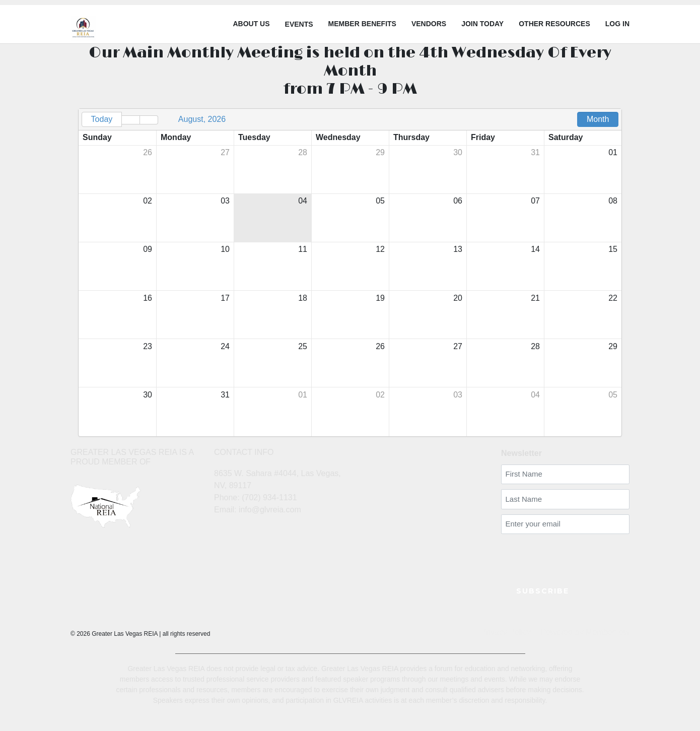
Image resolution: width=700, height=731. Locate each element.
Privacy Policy (506, 632)
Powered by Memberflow (585, 632)
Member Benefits (362, 24)
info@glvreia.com (270, 510)
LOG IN (617, 24)
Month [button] (598, 119)
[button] (131, 120)
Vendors (429, 24)
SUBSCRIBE (543, 591)
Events (299, 24)
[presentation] (560, 554)
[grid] (350, 273)
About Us (251, 24)
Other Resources (554, 24)
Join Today (482, 24)
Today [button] (102, 119)
